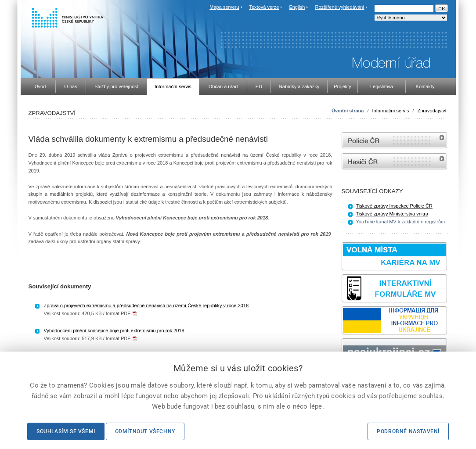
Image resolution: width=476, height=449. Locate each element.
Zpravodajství (432, 111)
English (297, 7)
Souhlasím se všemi (66, 431)
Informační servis (391, 111)
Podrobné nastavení (408, 431)
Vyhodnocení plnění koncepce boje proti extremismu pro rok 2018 (114, 330)
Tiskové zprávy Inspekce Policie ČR (394, 206)
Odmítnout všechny (145, 431)
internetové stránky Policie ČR (394, 140)
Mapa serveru (224, 7)
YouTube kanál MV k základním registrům (401, 222)
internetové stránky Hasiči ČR (394, 161)
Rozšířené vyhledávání (340, 7)
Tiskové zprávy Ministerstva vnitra (392, 214)
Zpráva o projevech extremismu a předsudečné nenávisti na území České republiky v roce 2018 (146, 305)
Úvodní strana (348, 111)
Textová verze (264, 7)
